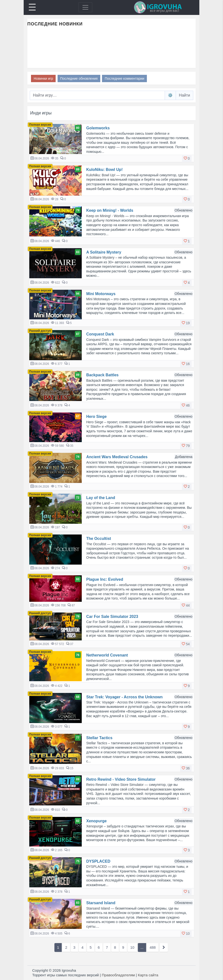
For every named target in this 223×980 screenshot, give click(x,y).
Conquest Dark (100, 334)
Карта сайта (148, 975)
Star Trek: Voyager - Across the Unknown (125, 697)
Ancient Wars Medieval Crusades (117, 457)
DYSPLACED (98, 861)
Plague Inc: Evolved (105, 579)
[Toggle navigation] (85, 7)
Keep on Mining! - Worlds (110, 210)
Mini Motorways (101, 294)
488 (153, 947)
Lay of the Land (101, 498)
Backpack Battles (103, 375)
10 (132, 947)
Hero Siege (97, 417)
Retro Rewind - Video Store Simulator (121, 779)
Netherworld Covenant (107, 655)
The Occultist (99, 539)
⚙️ (170, 95)
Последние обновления (79, 78)
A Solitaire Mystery (104, 252)
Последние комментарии (124, 78)
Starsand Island (101, 903)
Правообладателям (118, 975)
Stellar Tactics (99, 738)
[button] (187, 159)
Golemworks (98, 128)
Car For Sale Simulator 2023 (112, 617)
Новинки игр (43, 78)
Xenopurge (97, 821)
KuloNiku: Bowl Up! (105, 170)
